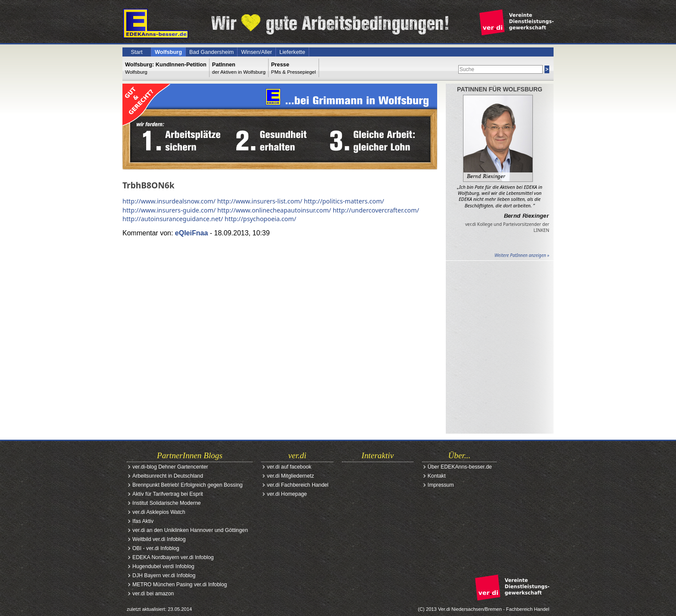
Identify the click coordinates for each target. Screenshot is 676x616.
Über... (460, 455)
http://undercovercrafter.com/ (376, 210)
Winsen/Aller (257, 52)
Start (136, 52)
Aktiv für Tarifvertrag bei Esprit (168, 494)
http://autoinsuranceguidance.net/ (173, 219)
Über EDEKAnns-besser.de (460, 467)
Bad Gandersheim (211, 52)
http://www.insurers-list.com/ (260, 201)
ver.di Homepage (287, 494)
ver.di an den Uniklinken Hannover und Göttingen (190, 530)
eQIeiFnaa (191, 233)
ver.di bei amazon (153, 594)
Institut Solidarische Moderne (167, 503)
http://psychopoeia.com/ (260, 219)
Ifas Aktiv (143, 521)
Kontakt (437, 476)
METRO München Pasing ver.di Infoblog (180, 585)
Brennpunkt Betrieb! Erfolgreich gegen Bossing (188, 485)
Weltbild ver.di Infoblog (159, 539)
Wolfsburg (168, 52)
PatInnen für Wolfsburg (500, 89)
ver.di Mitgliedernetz (290, 476)
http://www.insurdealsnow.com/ (169, 201)
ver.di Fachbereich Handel (298, 485)
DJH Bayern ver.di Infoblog (164, 575)
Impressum (441, 485)
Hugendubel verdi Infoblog (163, 566)
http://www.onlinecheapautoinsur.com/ (274, 210)
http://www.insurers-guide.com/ (169, 210)
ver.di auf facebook (289, 467)
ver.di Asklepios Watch (159, 512)
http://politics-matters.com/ (344, 201)
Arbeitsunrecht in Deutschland (168, 476)
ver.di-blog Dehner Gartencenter (170, 467)
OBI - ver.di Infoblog (156, 548)
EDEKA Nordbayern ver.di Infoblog (173, 557)
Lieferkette (292, 52)
